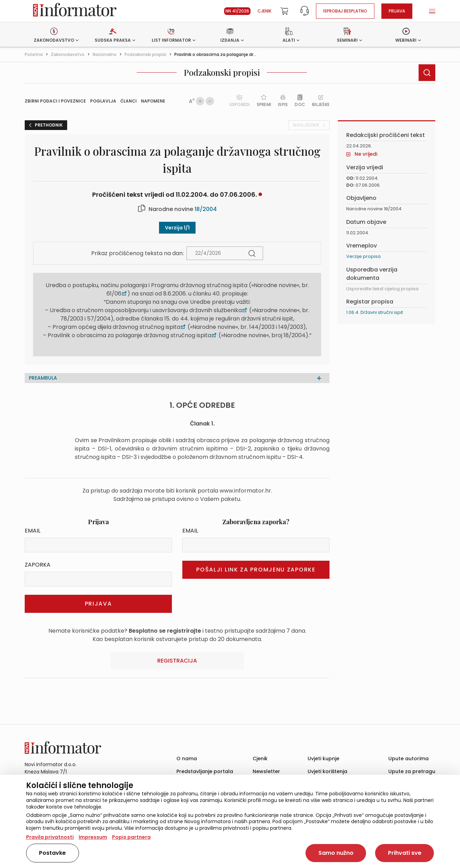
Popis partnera (131, 837)
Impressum (93, 837)
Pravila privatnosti (50, 837)
